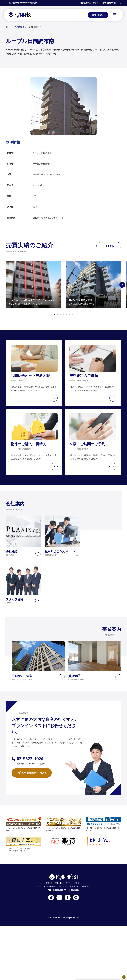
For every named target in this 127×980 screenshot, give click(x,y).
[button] (55, 314)
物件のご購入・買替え (89, 3)
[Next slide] (122, 285)
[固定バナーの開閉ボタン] (124, 977)
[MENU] (115, 15)
